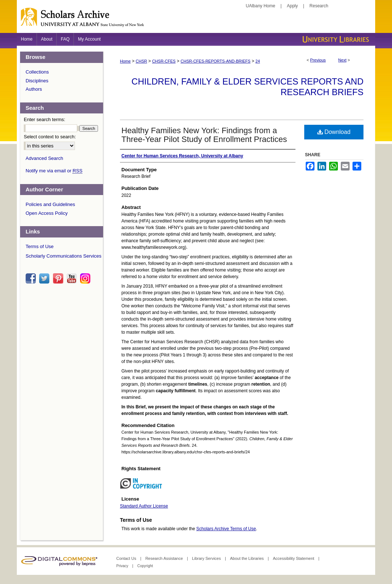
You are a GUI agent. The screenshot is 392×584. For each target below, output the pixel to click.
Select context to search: (50, 137)
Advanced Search (44, 158)
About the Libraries (247, 558)
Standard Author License (144, 506)
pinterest (59, 278)
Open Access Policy (47, 213)
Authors (34, 89)
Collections (37, 72)
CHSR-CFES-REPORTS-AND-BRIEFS (216, 61)
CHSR (141, 61)
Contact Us (127, 558)
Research (319, 6)
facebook (32, 278)
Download (334, 132)
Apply (293, 6)
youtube (73, 278)
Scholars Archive (196, 20)
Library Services (207, 558)
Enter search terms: (44, 119)
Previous (318, 60)
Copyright (145, 566)
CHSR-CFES (164, 61)
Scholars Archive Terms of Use (226, 529)
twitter (45, 278)
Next (342, 60)
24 (258, 61)
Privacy (123, 566)
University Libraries (335, 39)
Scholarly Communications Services (63, 256)
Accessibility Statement (294, 558)
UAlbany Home (261, 6)
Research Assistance (165, 558)
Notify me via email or (54, 171)
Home (125, 61)
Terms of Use (40, 246)
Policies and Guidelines (50, 204)
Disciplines (37, 81)
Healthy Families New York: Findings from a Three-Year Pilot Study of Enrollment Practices (204, 135)
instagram (86, 278)
